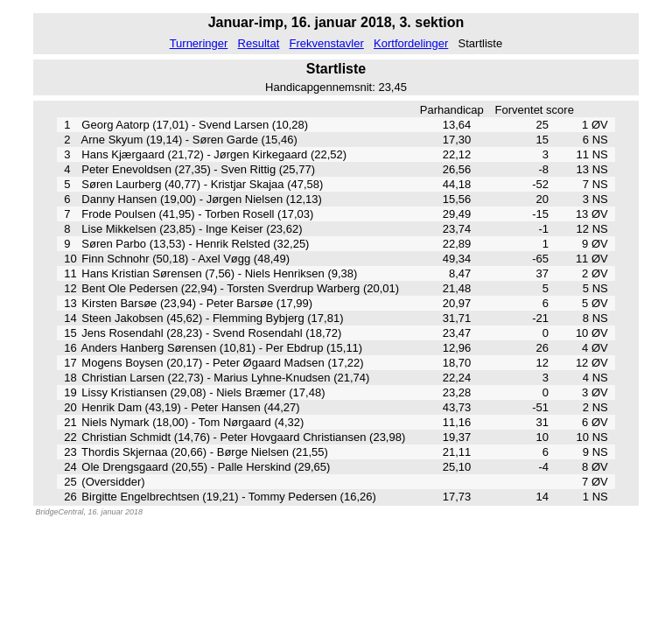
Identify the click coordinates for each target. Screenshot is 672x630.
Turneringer (199, 43)
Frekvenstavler (327, 43)
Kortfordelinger (411, 43)
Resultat (259, 43)
